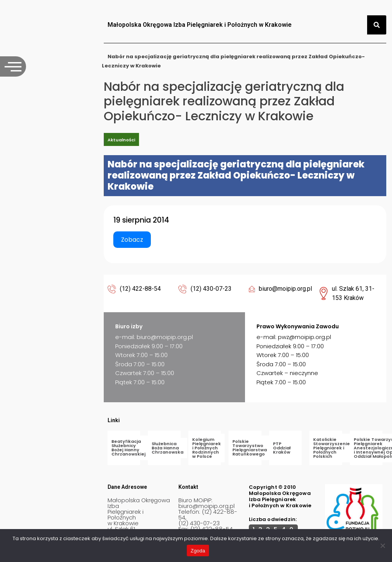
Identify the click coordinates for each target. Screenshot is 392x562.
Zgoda (198, 551)
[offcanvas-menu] (13, 66)
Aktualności (121, 140)
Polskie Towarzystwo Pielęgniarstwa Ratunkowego (250, 448)
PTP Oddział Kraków (282, 448)
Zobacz (132, 240)
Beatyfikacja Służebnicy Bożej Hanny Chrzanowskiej (128, 448)
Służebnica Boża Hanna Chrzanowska (167, 448)
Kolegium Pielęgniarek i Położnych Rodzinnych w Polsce (207, 448)
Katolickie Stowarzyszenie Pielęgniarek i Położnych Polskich (332, 448)
